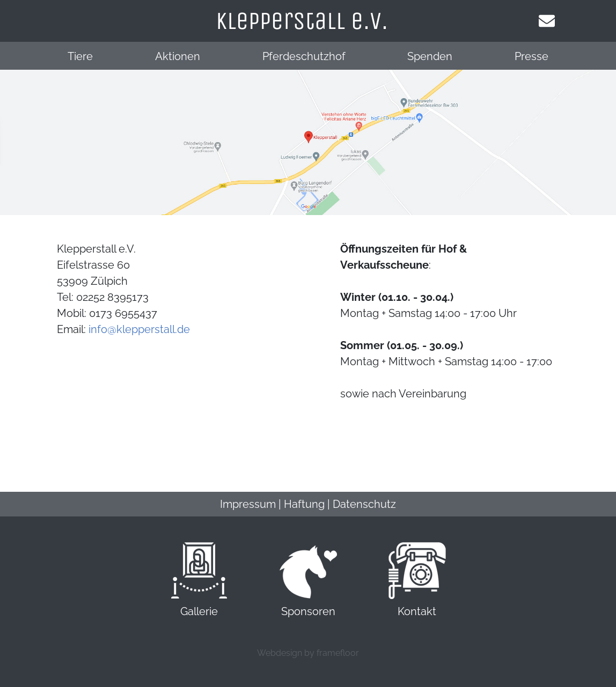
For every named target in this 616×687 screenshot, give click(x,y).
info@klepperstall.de (139, 329)
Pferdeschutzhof (304, 56)
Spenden (430, 56)
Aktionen (178, 56)
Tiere (80, 56)
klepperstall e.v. (302, 21)
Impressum (248, 504)
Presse (531, 56)
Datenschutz (364, 504)
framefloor (338, 653)
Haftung (304, 504)
